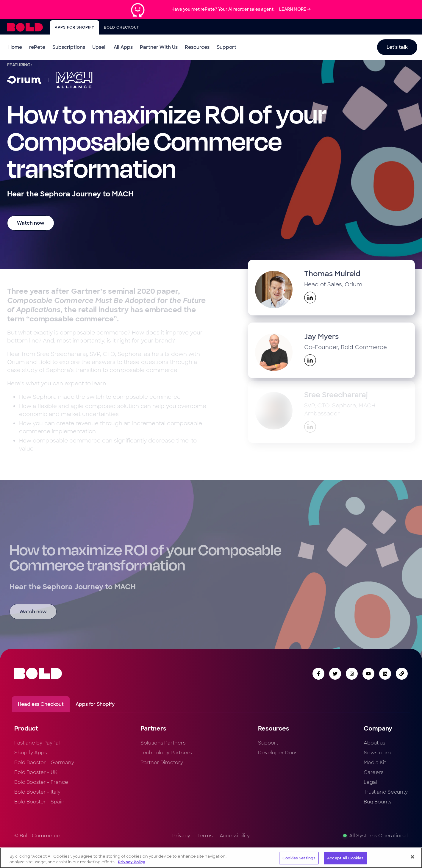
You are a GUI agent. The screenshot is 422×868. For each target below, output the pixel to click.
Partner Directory (162, 763)
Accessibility (235, 836)
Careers (373, 772)
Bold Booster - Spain (39, 802)
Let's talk (397, 47)
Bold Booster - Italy (37, 792)
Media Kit (375, 763)
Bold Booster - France (41, 782)
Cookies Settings (299, 858)
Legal (370, 782)
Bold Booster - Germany (44, 763)
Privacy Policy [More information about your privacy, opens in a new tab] (132, 862)
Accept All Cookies (345, 858)
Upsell (99, 47)
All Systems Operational (375, 836)
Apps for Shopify (75, 27)
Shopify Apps (31, 753)
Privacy (181, 836)
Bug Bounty (378, 802)
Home (15, 47)
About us (374, 743)
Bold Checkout (121, 27)
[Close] (412, 857)
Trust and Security (386, 792)
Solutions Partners (163, 743)
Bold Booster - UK (36, 772)
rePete (37, 47)
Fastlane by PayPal (37, 743)
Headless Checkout (41, 704)
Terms (205, 836)
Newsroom (377, 753)
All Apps (123, 47)
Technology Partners (166, 753)
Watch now (31, 223)
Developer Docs (278, 753)
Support (226, 47)
